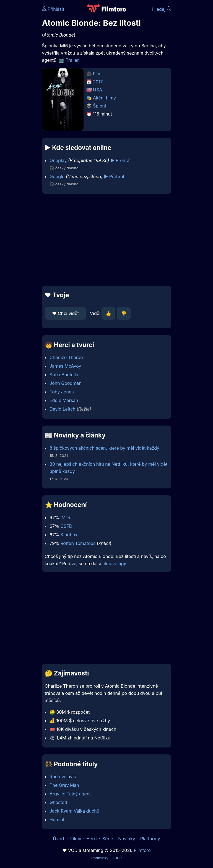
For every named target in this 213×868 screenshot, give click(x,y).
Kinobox (69, 535)
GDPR (117, 858)
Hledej (162, 9)
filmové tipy (114, 564)
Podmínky (100, 858)
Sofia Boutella (64, 375)
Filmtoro (142, 850)
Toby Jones (62, 392)
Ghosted (58, 802)
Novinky (127, 839)
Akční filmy (104, 98)
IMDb (66, 518)
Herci (92, 839)
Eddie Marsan (64, 400)
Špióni (99, 106)
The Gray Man (64, 785)
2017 (98, 82)
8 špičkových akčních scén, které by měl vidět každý (104, 448)
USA (98, 90)
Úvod (59, 839)
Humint (57, 820)
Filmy (76, 839)
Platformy (150, 839)
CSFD (66, 526)
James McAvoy (65, 366)
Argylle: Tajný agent (70, 794)
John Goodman (66, 383)
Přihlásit (53, 9)
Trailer (72, 60)
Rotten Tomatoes (78, 543)
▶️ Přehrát (121, 160)
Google (57, 176)
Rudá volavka (63, 777)
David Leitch (62, 409)
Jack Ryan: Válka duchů (74, 811)
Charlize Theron (66, 357)
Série (108, 839)
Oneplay (58, 160)
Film (97, 74)
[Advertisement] (107, 240)
